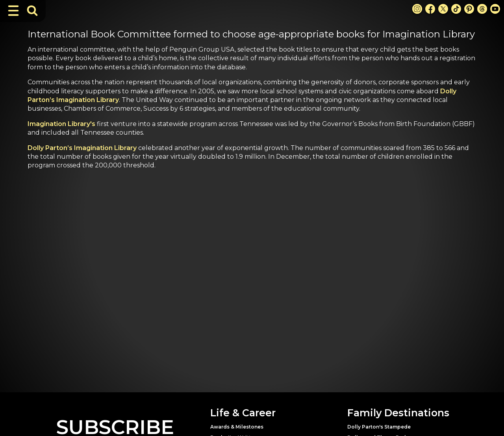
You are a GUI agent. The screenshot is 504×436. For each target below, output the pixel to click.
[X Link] (443, 9)
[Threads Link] (482, 9)
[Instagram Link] (417, 9)
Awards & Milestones (237, 427)
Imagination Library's (61, 124)
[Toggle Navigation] (13, 11)
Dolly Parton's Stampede (379, 427)
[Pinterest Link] (469, 9)
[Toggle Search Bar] (32, 11)
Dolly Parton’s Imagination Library (82, 148)
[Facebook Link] (430, 9)
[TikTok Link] (456, 9)
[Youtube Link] (495, 9)
